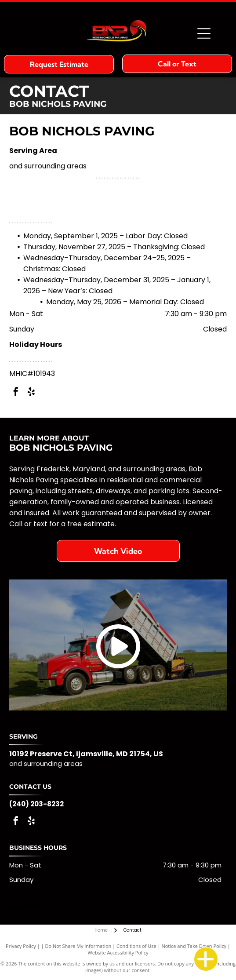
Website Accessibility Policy (118, 953)
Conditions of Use (136, 946)
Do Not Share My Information (78, 946)
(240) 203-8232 (36, 804)
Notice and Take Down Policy (194, 946)
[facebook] (16, 393)
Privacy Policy (21, 946)
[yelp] (31, 393)
